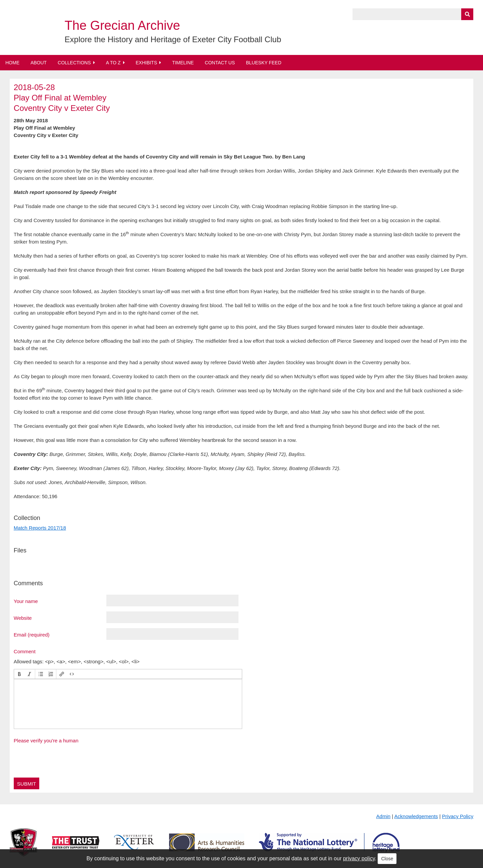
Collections (74, 63)
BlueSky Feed (264, 63)
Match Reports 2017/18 (40, 528)
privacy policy (359, 858)
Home (12, 63)
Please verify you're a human (46, 741)
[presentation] (19, 674)
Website (23, 618)
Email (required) (32, 635)
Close (387, 859)
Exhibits (146, 63)
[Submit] (467, 14)
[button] (19, 674)
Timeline (183, 63)
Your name (26, 601)
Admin (384, 816)
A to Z (113, 63)
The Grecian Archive (122, 25)
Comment (25, 651)
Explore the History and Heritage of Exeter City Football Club (173, 39)
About (39, 63)
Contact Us (220, 63)
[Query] (413, 14)
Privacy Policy (458, 816)
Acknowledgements (416, 816)
